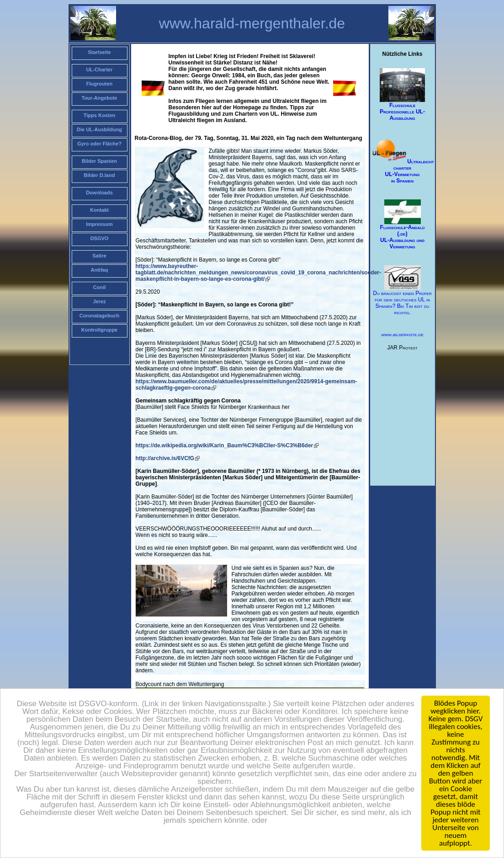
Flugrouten (99, 84)
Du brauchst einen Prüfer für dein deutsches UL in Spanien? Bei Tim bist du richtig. (402, 291)
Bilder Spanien (99, 161)
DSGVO (100, 238)
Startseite (99, 52)
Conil (100, 287)
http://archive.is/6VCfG (165, 458)
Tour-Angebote (99, 98)
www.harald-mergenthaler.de (252, 23)
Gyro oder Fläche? (99, 144)
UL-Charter (99, 70)
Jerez (99, 301)
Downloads (99, 193)
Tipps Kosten (99, 115)
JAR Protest (402, 348)
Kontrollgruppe (99, 330)
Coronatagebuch (99, 316)
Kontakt (99, 210)
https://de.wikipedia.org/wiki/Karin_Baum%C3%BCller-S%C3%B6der (225, 445)
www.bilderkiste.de (402, 334)
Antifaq (100, 270)
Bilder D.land (100, 175)
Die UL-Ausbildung (99, 129)
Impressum (99, 224)
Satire (99, 256)
